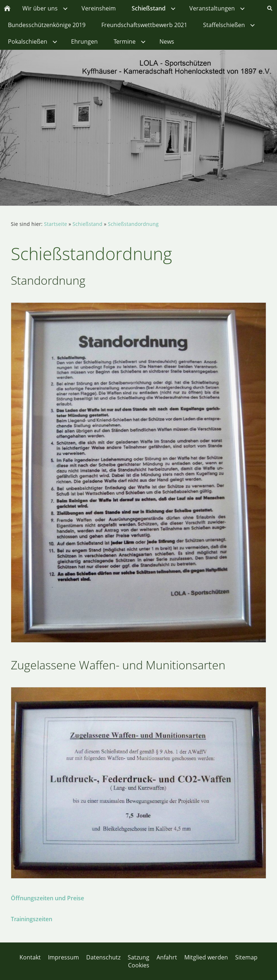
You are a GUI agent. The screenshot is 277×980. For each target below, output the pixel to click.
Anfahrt (167, 957)
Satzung (138, 957)
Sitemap (246, 957)
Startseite (56, 224)
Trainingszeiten (32, 919)
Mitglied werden (206, 957)
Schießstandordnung (133, 224)
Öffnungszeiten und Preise (47, 898)
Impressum (63, 957)
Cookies (139, 965)
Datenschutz (103, 957)
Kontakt (30, 957)
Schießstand (87, 224)
